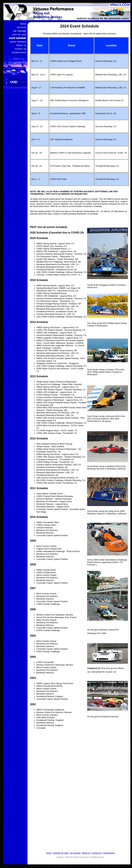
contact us (97, 853)
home (49, 853)
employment (109, 853)
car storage (75, 853)
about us (86, 853)
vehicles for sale (60, 853)
